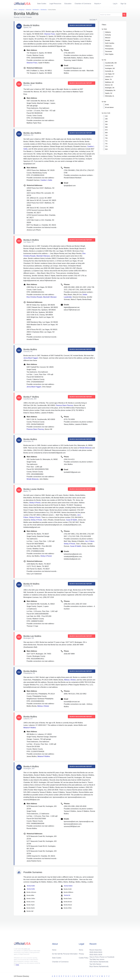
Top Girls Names (95, 964)
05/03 (100, 952)
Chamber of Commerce (83, 4)
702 (106, 135)
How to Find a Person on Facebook (102, 957)
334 (106, 124)
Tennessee (109, 51)
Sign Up (123, 4)
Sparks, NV (109, 93)
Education (68, 4)
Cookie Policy (84, 958)
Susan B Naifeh (72, 520)
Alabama (108, 32)
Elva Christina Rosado (34, 297)
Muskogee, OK (110, 88)
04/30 (100, 955)
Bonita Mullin (29, 886)
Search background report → (82, 25)
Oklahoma (108, 46)
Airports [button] (97, 4)
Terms (81, 950)
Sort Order (93, 20)
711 (106, 141)
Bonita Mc (65, 895)
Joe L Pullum (90, 541)
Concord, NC (109, 66)
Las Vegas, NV (110, 74)
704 (106, 138)
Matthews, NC (110, 82)
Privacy (81, 954)
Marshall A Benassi (43, 256)
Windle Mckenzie (86, 448)
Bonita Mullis (29, 889)
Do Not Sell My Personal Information (65, 954)
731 (106, 144)
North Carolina (110, 43)
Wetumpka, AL (110, 96)
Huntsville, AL (109, 71)
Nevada (108, 40)
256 (106, 119)
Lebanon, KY (109, 77)
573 (106, 130)
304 (106, 122)
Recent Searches (96, 950)
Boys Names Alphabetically (99, 966)
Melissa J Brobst (70, 680)
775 (106, 146)
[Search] (111, 15)
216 (106, 116)
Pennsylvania (109, 49)
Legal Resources (55, 4)
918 (106, 149)
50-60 (107, 105)
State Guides (42, 4)
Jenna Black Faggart (31, 358)
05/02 (91, 955)
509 (106, 127)
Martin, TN (108, 79)
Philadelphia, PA (110, 90)
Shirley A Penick (35, 503)
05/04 (96, 952)
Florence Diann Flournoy (64, 405)
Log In (115, 4)
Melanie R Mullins (30, 728)
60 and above (109, 107)
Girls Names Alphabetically (99, 962)
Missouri (108, 38)
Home (54, 950)
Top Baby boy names (97, 959)
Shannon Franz (50, 34)
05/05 (91, 952)
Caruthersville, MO (111, 63)
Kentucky (108, 35)
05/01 (96, 955)
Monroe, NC (109, 85)
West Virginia (109, 54)
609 (106, 133)
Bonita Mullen (67, 886)
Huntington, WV (110, 68)
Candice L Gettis (46, 180)
